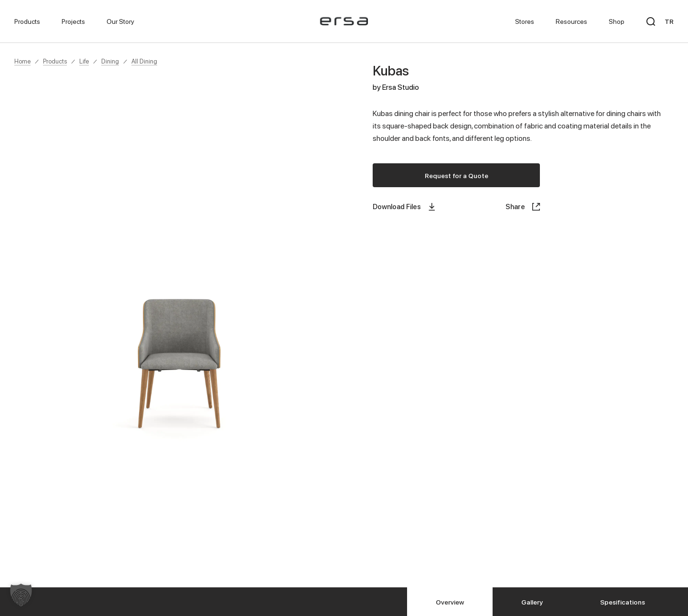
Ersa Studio (401, 87)
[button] (21, 595)
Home (22, 61)
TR (669, 21)
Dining (110, 61)
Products (55, 61)
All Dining (144, 61)
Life (84, 61)
